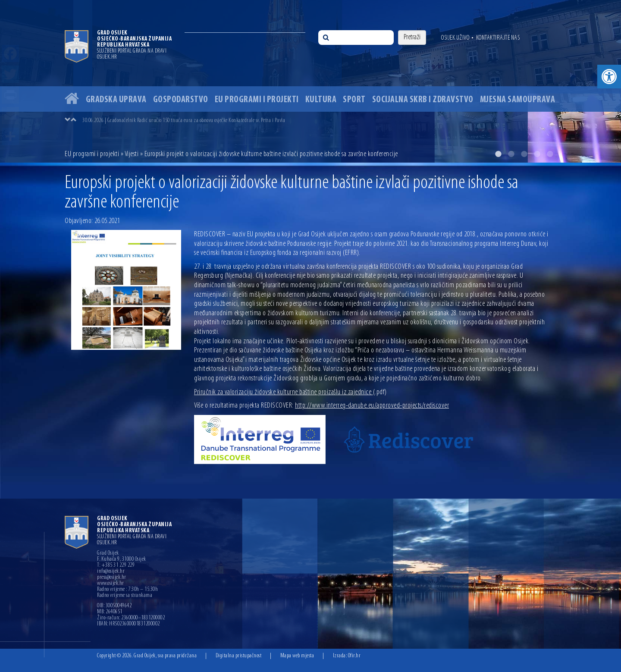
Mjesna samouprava (518, 100)
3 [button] (524, 154)
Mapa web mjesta (297, 656)
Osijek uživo (455, 38)
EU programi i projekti (257, 100)
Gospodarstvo (181, 100)
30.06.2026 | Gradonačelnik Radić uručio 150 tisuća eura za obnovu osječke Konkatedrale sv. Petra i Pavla (184, 121)
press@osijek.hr (112, 578)
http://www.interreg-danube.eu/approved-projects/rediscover (372, 406)
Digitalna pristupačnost (239, 656)
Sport (354, 100)
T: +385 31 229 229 (116, 565)
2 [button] (511, 154)
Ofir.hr (354, 656)
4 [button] (537, 154)
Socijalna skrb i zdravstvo (423, 100)
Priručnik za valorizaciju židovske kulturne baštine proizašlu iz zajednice (290, 392)
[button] (609, 77)
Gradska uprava (116, 100)
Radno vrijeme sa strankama (125, 596)
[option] (310, 81)
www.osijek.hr (111, 584)
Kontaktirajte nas (498, 38)
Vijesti (132, 154)
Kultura (321, 100)
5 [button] (550, 154)
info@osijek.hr (111, 572)
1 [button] (498, 154)
